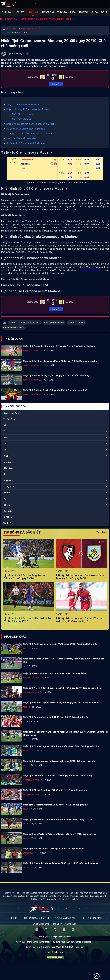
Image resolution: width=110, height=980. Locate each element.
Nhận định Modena (21, 119)
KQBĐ (73, 12)
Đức (5, 425)
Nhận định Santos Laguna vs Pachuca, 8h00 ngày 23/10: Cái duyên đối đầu (61, 746)
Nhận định (33, 12)
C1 (5, 444)
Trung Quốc (9, 487)
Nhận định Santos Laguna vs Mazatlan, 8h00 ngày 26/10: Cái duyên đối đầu (61, 703)
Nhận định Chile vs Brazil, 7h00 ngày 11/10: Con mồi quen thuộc (56, 390)
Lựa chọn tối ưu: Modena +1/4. (22, 138)
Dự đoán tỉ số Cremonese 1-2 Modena (26, 143)
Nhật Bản (8, 517)
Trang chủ (8, 12)
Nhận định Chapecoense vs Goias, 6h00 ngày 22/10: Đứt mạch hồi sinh (59, 761)
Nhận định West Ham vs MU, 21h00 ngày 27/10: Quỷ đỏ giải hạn (55, 673)
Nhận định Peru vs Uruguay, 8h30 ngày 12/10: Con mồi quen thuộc (57, 376)
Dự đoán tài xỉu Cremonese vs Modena (26, 129)
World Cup (8, 523)
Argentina (8, 480)
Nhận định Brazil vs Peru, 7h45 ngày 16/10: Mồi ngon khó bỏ (54, 849)
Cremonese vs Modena (14, 328)
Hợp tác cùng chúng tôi (37, 918)
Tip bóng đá (48, 12)
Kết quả (56, 84)
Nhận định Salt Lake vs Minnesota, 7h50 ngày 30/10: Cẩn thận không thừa (60, 644)
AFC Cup (7, 462)
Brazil (6, 456)
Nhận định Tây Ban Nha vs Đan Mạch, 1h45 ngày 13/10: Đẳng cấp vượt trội (60, 361)
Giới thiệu (13, 918)
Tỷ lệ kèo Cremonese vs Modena (23, 104)
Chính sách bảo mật (91, 918)
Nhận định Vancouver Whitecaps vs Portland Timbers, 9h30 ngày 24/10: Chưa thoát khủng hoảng (65, 733)
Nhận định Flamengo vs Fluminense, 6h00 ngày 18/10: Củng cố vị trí (57, 819)
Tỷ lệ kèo (62, 12)
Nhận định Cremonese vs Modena (24, 323)
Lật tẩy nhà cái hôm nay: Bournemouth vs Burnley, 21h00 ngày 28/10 (80, 577)
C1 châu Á (8, 468)
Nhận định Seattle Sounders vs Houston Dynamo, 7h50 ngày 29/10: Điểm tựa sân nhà (64, 660)
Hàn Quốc (8, 511)
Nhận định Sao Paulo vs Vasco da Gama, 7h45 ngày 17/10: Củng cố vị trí (59, 834)
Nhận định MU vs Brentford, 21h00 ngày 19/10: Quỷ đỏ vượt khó (55, 790)
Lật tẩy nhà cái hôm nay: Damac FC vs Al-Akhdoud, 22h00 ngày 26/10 (80, 620)
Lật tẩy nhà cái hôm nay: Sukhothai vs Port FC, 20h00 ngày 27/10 (28, 620)
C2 (5, 450)
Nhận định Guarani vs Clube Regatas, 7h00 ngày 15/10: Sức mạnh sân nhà (61, 863)
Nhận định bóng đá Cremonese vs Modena (28, 109)
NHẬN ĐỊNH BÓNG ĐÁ (31, 29)
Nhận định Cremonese (23, 114)
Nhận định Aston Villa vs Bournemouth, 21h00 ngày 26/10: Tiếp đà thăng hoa (62, 688)
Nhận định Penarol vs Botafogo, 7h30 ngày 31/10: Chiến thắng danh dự (59, 346)
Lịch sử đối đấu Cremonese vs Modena (32, 134)
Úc (5, 474)
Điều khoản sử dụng (65, 918)
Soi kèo (21, 12)
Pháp (6, 438)
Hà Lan (7, 505)
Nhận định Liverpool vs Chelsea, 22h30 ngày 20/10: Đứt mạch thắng (57, 776)
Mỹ (5, 499)
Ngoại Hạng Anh (11, 413)
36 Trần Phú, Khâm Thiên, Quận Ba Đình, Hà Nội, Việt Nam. (59, 947)
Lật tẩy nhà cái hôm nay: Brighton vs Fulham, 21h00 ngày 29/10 (24, 577)
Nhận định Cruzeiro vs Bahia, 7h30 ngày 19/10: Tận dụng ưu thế (55, 805)
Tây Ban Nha (9, 419)
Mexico (7, 493)
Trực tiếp (84, 12)
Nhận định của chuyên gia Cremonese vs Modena (31, 124)
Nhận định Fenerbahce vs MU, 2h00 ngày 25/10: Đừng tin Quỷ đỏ (56, 717)
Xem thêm (101, 532)
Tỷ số (95, 12)
